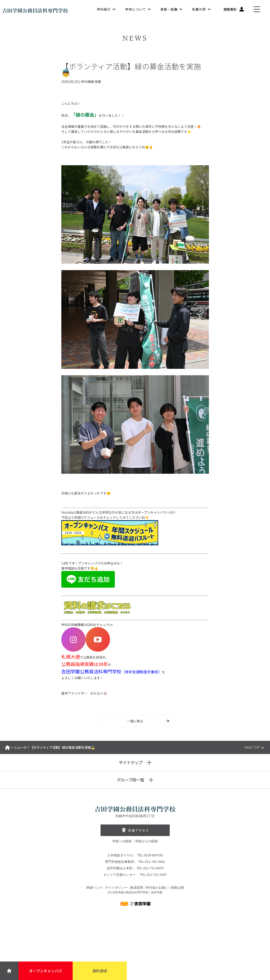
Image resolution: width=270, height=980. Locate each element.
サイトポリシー (116, 888)
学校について (136, 9)
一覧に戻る (149, 721)
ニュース (20, 747)
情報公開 (177, 888)
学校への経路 (122, 841)
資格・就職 (169, 9)
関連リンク (95, 888)
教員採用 (137, 888)
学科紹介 (104, 9)
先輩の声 (199, 9)
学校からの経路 (146, 841)
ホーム (7, 748)
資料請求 (100, 971)
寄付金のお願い (157, 888)
